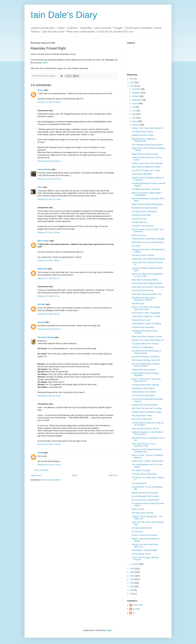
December (137, 89)
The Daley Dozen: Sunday (142, 132)
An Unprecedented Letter (142, 528)
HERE (45, 63)
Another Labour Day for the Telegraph (147, 163)
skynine (41, 322)
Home (75, 475)
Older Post (113, 475)
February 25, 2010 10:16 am (49, 396)
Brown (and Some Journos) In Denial (147, 337)
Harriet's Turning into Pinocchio (144, 535)
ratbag (40, 453)
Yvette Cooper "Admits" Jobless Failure (148, 461)
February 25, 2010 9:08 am (49, 314)
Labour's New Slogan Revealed (145, 405)
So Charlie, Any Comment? (143, 226)
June (134, 111)
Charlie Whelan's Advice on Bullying (146, 324)
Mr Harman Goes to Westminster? (146, 500)
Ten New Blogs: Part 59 (141, 554)
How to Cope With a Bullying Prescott (147, 283)
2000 (132, 594)
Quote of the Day (139, 235)
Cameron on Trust (139, 219)
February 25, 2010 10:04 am (49, 329)
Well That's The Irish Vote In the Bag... (147, 408)
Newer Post (36, 475)
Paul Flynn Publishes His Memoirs (146, 357)
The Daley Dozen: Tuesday (143, 255)
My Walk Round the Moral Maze (145, 208)
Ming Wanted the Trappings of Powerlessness (144, 140)
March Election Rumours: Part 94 (145, 429)
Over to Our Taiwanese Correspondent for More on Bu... (147, 275)
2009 (132, 569)
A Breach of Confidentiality (142, 347)
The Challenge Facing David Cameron (147, 145)
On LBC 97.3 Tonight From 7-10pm (146, 171)
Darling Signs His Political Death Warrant (148, 259)
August (135, 103)
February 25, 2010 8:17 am (49, 296)
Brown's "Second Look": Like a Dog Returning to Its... (146, 380)
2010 (132, 86)
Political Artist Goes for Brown (144, 370)
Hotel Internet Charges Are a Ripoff (146, 167)
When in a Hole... (139, 509)
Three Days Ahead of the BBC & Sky (147, 294)
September (137, 100)
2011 (132, 83)
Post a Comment (41, 470)
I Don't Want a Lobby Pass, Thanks (146, 316)
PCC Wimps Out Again (141, 470)
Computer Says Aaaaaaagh (143, 327)
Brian (40, 187)
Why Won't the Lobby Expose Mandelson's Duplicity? (144, 299)
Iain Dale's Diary (64, 15)
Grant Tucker (138, 605)
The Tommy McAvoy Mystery (143, 396)
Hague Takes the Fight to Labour (145, 154)
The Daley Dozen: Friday (142, 416)
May (134, 114)
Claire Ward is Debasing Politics (145, 280)
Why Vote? (136, 246)
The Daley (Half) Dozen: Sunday (145, 344)
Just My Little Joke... (140, 222)
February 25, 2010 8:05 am (49, 278)
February (136, 125)
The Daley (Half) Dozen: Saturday (145, 385)
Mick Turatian (43, 241)
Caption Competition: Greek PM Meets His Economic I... (147, 433)
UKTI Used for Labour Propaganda (146, 313)
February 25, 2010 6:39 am (49, 233)
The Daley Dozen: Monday (143, 291)
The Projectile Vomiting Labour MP (146, 360)
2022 (132, 79)
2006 (132, 579)
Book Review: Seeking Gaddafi (144, 550)
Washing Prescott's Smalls (142, 135)
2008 (132, 572)
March (135, 121)
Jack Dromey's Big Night (142, 174)
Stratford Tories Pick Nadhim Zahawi (147, 412)
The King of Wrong (46, 337)
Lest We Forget (138, 304)
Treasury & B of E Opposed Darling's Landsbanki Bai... (147, 451)
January (136, 564)
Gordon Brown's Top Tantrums (144, 392)
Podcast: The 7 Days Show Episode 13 (148, 340)
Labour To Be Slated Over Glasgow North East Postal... (146, 308)
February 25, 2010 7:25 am (49, 261)
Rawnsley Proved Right (141, 215)
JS (134, 613)
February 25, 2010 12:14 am (49, 199)
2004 (132, 587)
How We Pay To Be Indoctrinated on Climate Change (146, 352)
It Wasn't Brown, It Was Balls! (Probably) (148, 239)
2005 (132, 583)
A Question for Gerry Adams (143, 388)
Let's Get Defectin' (139, 483)
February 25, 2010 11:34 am (49, 465)
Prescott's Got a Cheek (141, 320)
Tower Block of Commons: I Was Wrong (148, 287)
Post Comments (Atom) (51, 480)
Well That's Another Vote (142, 419)
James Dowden (44, 169)
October (136, 96)
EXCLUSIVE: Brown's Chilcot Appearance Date (144, 445)
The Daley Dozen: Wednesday (144, 212)
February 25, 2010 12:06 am (49, 102)
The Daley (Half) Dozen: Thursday (146, 189)
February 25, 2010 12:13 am (49, 179)
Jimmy (40, 90)
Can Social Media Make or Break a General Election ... (146, 365)
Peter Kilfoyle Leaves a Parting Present (148, 242)
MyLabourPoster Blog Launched (145, 493)
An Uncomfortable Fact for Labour (146, 496)
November (137, 93)
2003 (132, 590)
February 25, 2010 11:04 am (49, 444)
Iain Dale (41, 304)
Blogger (109, 630)
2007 (132, 576)
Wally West (42, 269)
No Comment (137, 532)
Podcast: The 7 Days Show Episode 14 (148, 128)
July (134, 107)
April (134, 118)
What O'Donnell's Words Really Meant (147, 204)
